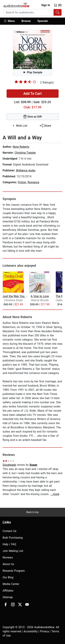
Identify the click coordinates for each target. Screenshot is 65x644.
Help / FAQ (9, 544)
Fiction (22, 182)
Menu (9, 21)
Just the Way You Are (16, 296)
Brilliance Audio (26, 170)
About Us (8, 564)
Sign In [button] (46, 5)
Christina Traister (25, 153)
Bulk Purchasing (13, 538)
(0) (58, 5)
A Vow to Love (40, 296)
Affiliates (8, 591)
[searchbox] (29, 12)
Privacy (45, 631)
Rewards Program (14, 571)
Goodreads (9, 465)
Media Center (11, 584)
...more (55, 494)
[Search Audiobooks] (58, 12)
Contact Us (10, 531)
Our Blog (8, 577)
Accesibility (31, 631)
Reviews (8, 558)
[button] (11, 21)
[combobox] (32, 12)
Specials (43, 21)
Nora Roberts (21, 147)
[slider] (25, 82)
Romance (33, 182)
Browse (26, 21)
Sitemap (8, 597)
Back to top (32, 512)
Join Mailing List (13, 551)
